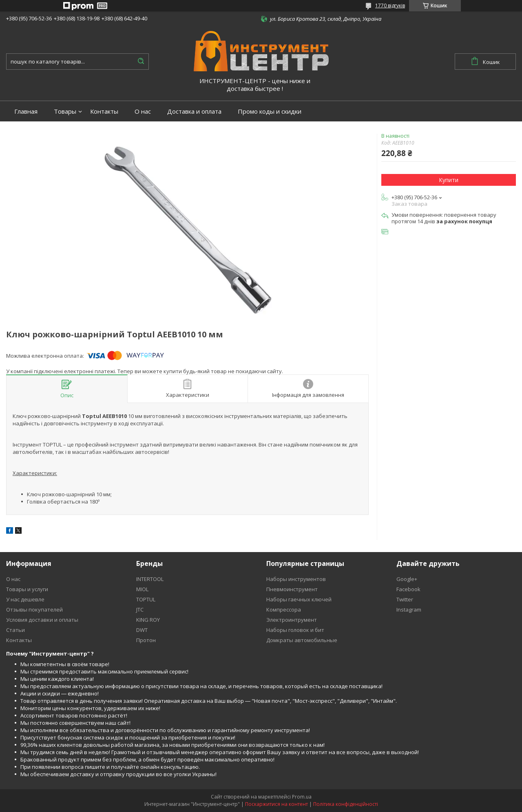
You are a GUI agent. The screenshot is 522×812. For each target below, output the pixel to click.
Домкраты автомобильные (302, 640)
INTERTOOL (150, 579)
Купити (449, 180)
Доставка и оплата (194, 111)
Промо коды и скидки (270, 111)
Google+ (407, 579)
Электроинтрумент (292, 620)
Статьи (15, 630)
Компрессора (284, 610)
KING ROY (148, 620)
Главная (26, 111)
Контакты (104, 111)
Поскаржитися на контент (276, 804)
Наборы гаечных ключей (299, 599)
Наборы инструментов (296, 579)
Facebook (408, 589)
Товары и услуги (27, 589)
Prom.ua (302, 797)
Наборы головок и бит (295, 630)
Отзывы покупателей (34, 610)
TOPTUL (146, 599)
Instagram (409, 610)
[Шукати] (141, 62)
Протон (146, 640)
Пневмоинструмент (292, 589)
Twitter (405, 599)
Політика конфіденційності (346, 804)
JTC (140, 610)
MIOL (142, 589)
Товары (65, 111)
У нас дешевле (25, 599)
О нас (143, 111)
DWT (142, 630)
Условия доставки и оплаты (42, 620)
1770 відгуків (390, 6)
